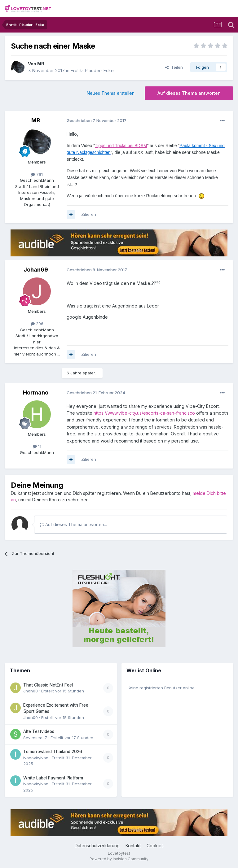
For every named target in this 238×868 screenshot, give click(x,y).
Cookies (155, 846)
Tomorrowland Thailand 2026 (53, 752)
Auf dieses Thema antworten (189, 93)
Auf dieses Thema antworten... (73, 524)
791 (37, 174)
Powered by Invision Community (119, 859)
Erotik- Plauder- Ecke (92, 70)
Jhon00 (31, 691)
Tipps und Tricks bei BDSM (121, 146)
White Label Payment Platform (53, 778)
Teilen (174, 67)
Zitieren (89, 214)
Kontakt (133, 846)
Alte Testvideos (39, 731)
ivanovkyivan (36, 758)
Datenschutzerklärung (97, 846)
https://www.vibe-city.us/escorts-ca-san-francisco (144, 413)
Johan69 (36, 270)
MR (41, 64)
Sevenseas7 (35, 738)
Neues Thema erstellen (111, 93)
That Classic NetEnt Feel (48, 685)
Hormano (36, 393)
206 (37, 324)
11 (37, 446)
